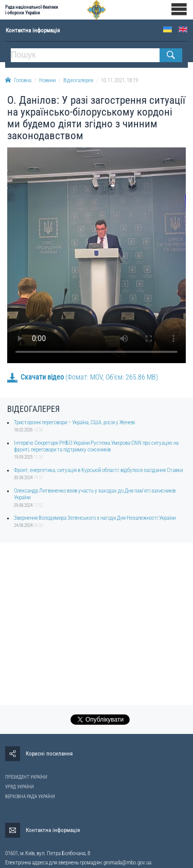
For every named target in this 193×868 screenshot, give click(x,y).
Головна (18, 80)
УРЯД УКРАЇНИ (20, 787)
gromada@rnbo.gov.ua (127, 863)
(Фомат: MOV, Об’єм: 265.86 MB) (83, 377)
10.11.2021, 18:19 (119, 80)
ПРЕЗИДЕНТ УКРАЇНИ (26, 777)
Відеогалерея (78, 80)
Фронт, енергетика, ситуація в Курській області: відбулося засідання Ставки (98, 470)
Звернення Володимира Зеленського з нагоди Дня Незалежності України (95, 518)
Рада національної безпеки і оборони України (32, 10)
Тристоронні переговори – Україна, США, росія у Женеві (74, 422)
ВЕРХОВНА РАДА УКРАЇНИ (30, 797)
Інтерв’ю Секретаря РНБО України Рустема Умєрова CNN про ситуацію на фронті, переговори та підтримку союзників (96, 446)
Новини (47, 80)
